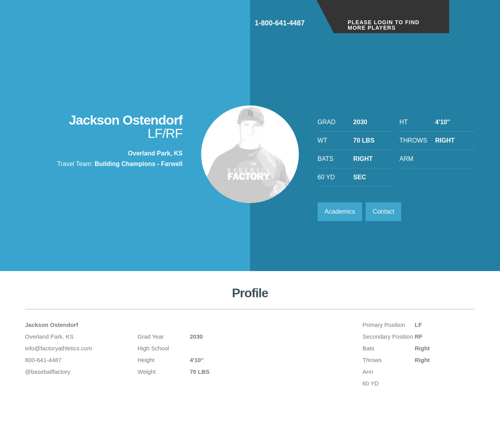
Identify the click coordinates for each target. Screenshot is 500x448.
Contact (383, 212)
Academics (340, 212)
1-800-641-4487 (280, 23)
